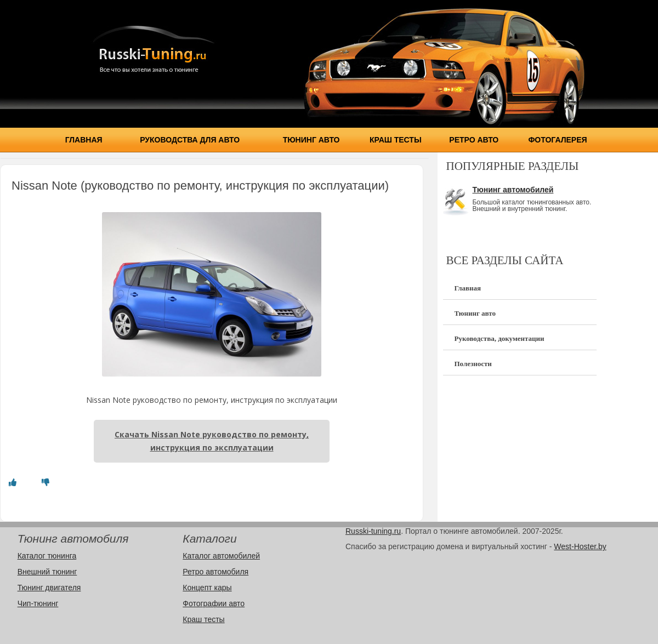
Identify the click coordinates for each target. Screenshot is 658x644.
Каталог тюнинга (47, 556)
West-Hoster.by (580, 546)
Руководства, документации (499, 338)
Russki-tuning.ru (373, 531)
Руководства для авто (190, 140)
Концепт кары (207, 588)
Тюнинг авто (311, 140)
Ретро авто (474, 140)
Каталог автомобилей (221, 556)
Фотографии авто (214, 603)
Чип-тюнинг (38, 603)
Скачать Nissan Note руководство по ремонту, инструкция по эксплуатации (212, 441)
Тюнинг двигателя (49, 588)
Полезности (473, 364)
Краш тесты (396, 140)
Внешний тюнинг (47, 572)
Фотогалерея (557, 140)
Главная (84, 140)
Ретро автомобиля (215, 572)
